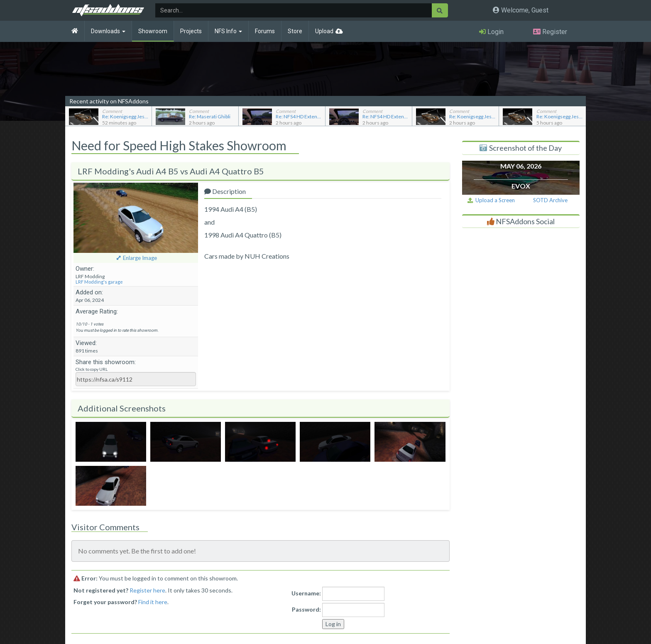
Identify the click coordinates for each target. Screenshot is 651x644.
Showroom (153, 31)
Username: (306, 593)
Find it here (153, 602)
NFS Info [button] (228, 31)
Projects (191, 31)
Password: (306, 609)
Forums (265, 31)
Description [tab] (225, 191)
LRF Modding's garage (99, 282)
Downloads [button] (108, 31)
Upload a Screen (491, 200)
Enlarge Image (140, 258)
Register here (147, 590)
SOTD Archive (550, 200)
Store (295, 31)
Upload (324, 31)
